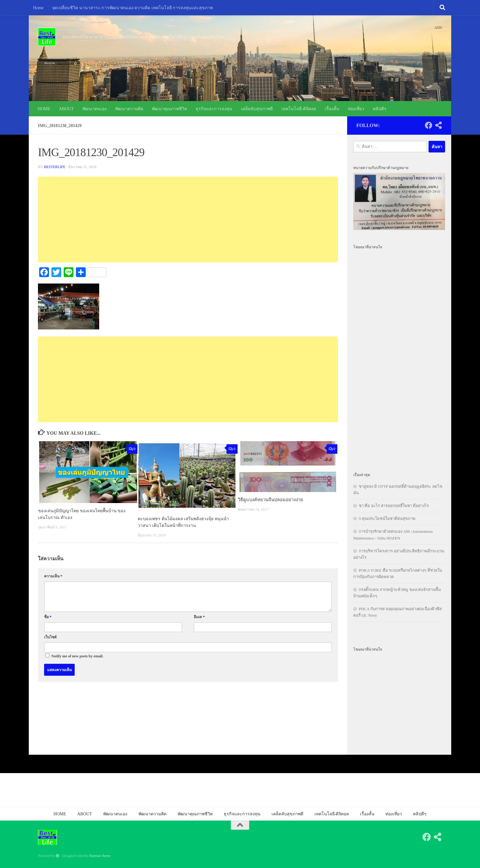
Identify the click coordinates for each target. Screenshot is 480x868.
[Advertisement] (188, 220)
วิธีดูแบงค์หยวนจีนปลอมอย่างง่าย (270, 500)
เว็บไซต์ (50, 637)
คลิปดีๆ (380, 109)
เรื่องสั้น (332, 109)
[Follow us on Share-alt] (438, 125)
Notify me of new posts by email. (77, 656)
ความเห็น (53, 576)
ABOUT (66, 109)
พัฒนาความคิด (129, 109)
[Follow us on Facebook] (429, 125)
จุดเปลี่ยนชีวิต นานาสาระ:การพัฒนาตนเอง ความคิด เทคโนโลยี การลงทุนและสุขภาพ (132, 8)
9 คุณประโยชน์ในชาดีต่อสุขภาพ (387, 519)
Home (38, 8)
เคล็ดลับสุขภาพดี (257, 109)
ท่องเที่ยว (356, 109)
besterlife (55, 167)
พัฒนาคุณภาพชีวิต (169, 109)
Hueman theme (100, 856)
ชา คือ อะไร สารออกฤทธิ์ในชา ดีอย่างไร (394, 506)
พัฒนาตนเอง (94, 109)
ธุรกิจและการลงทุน (214, 109)
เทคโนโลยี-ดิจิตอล (299, 109)
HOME (44, 109)
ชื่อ (48, 617)
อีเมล (199, 617)
